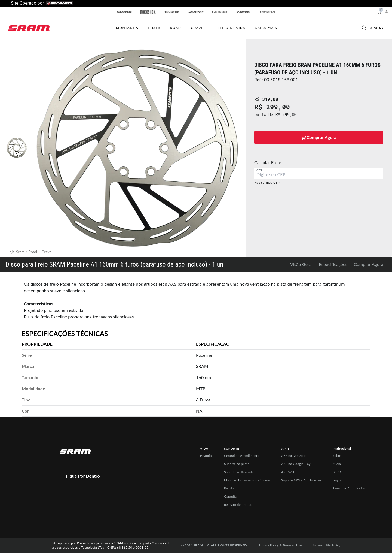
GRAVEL (198, 28)
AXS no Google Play (296, 464)
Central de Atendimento (242, 456)
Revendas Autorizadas (349, 488)
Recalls (229, 488)
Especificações (333, 264)
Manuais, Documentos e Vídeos (247, 480)
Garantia (230, 496)
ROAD (176, 28)
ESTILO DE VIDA (230, 28)
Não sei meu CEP (267, 182)
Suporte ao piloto (237, 464)
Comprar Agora (369, 264)
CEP (260, 170)
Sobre (337, 456)
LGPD (337, 472)
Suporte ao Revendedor (241, 472)
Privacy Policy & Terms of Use (280, 545)
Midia (337, 464)
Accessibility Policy (327, 545)
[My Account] (387, 12)
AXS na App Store (294, 456)
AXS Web (288, 472)
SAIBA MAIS (266, 28)
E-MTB (154, 28)
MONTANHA (127, 28)
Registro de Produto (239, 505)
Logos (337, 480)
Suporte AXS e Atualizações (301, 480)
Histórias (207, 456)
